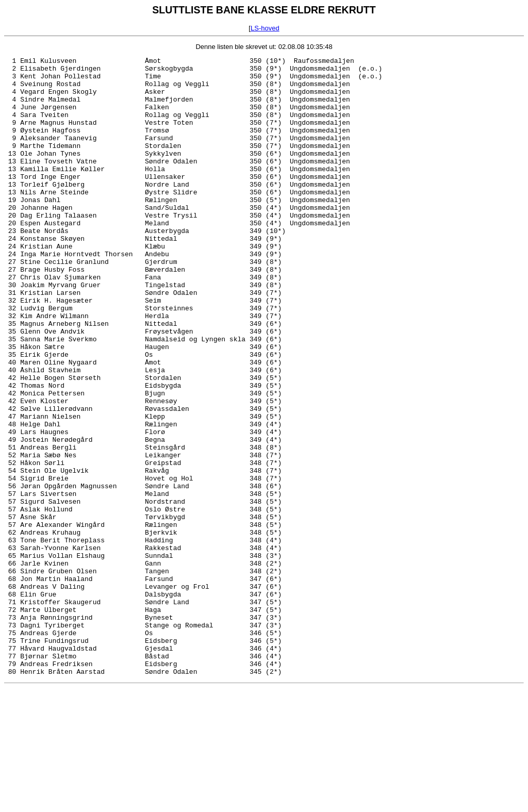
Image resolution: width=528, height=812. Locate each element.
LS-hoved (265, 28)
